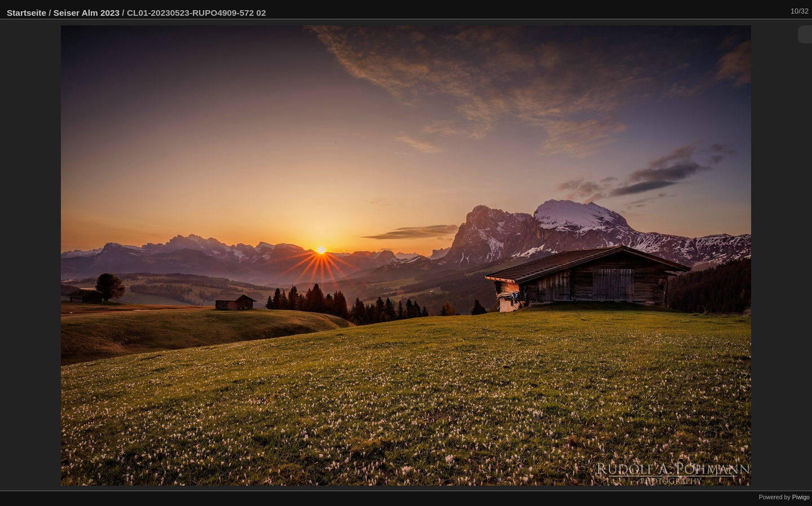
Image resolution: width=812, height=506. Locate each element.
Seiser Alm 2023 (87, 13)
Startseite (27, 13)
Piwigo (801, 497)
